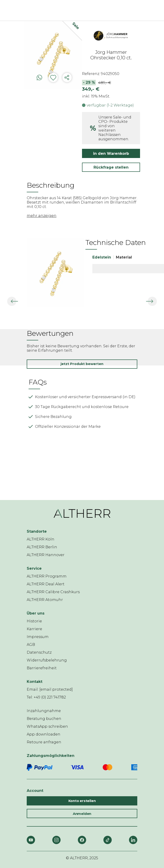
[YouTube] (31, 840)
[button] (8, 301)
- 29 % (89, 82)
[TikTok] (108, 840)
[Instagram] (56, 840)
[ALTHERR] (75, 10)
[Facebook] (82, 840)
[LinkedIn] (133, 840)
